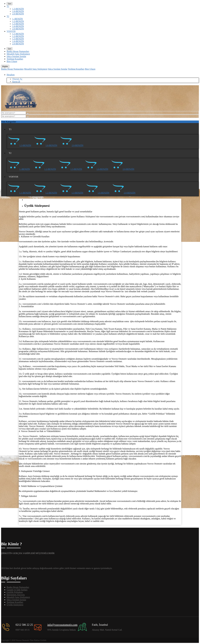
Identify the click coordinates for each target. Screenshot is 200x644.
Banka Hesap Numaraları (18, 51)
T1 (8, 6)
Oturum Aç (17, 79)
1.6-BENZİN (18, 11)
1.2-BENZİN (18, 21)
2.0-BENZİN (18, 14)
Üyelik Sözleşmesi (15, 605)
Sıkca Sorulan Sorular (16, 56)
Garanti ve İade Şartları (17, 590)
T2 (8, 16)
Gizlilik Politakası (15, 592)
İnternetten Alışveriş (16, 595)
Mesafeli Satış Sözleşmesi (18, 54)
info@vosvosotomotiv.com (62, 625)
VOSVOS (11, 31)
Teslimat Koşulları (15, 59)
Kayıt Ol (16, 81)
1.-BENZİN (17, 19)
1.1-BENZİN (18, 34)
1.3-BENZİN (18, 9)
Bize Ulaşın (12, 61)
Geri (10, 4)
